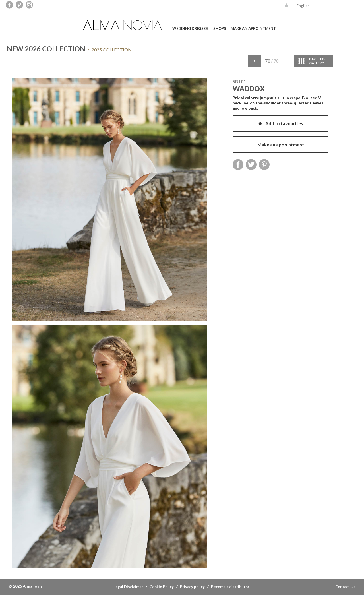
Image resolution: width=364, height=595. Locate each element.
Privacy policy (192, 587)
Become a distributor (230, 587)
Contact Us (345, 587)
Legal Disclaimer (128, 587)
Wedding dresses (190, 28)
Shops (220, 28)
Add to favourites (281, 123)
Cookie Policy (162, 587)
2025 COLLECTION (110, 50)
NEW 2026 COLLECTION (46, 49)
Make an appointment (253, 28)
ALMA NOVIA (123, 25)
